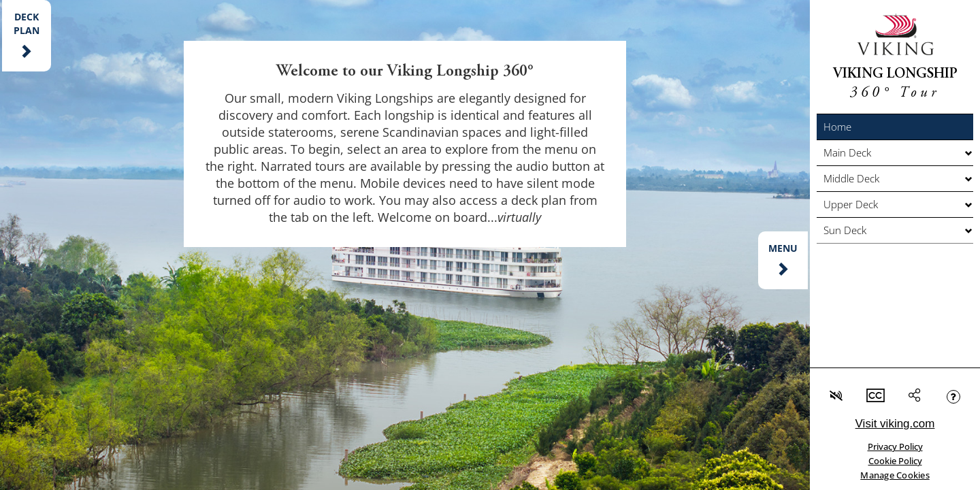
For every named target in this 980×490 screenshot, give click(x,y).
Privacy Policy (895, 446)
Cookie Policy (895, 461)
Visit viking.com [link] (895, 424)
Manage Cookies (895, 475)
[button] (895, 127)
